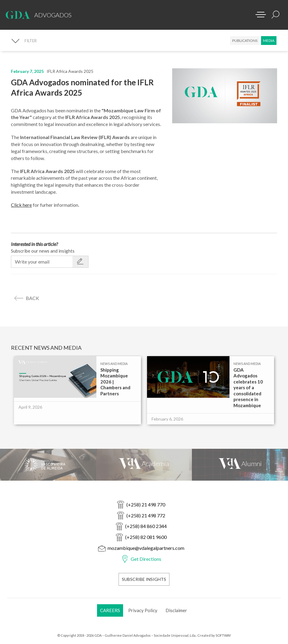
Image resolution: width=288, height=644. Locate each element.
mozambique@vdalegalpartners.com (146, 548)
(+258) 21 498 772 (146, 515)
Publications (245, 41)
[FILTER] (24, 41)
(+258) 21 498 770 (146, 504)
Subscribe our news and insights (43, 251)
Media (269, 41)
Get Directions (146, 559)
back (32, 298)
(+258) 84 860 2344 (146, 526)
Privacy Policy (143, 610)
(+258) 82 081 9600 (146, 537)
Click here (21, 205)
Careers (110, 610)
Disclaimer (176, 610)
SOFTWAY (223, 635)
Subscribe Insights (144, 579)
